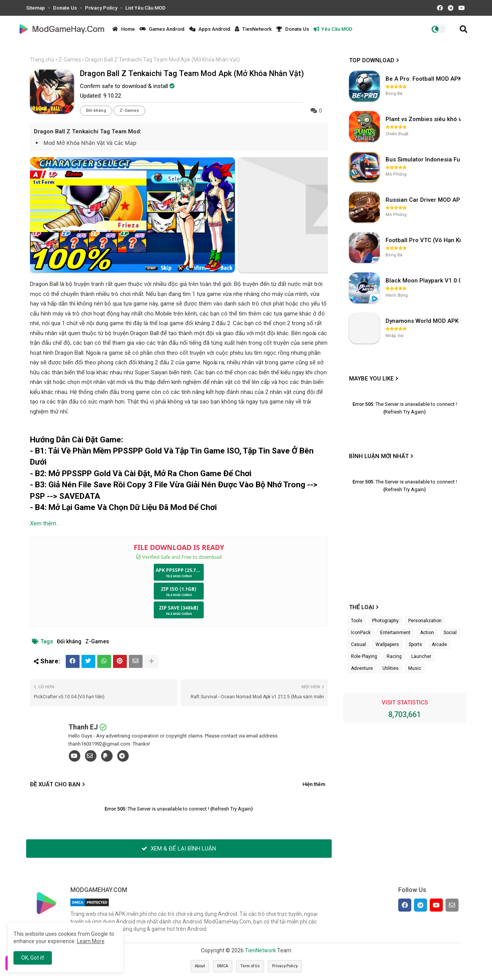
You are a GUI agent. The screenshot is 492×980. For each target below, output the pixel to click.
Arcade (439, 644)
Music (415, 668)
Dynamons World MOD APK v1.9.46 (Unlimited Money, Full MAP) (424, 321)
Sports (415, 644)
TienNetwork (253, 29)
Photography (385, 621)
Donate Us (66, 8)
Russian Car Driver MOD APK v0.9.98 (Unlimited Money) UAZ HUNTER (424, 200)
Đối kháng (96, 110)
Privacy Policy (102, 8)
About (200, 966)
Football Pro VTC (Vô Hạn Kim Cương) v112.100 (424, 240)
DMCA (223, 966)
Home (124, 29)
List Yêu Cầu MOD (145, 8)
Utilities (391, 668)
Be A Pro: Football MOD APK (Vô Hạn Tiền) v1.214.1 (424, 79)
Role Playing (364, 656)
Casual (358, 644)
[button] (464, 29)
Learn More (91, 941)
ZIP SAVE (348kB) (179, 608)
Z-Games (70, 60)
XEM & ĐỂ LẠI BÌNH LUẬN (179, 849)
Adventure (362, 668)
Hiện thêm (314, 784)
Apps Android (210, 29)
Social (450, 633)
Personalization (425, 621)
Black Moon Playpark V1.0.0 (424, 281)
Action (427, 633)
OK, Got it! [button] (33, 958)
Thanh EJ (83, 727)
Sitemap (36, 8)
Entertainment (395, 633)
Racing (394, 656)
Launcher (421, 656)
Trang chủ (42, 60)
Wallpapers (387, 644)
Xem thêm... (45, 523)
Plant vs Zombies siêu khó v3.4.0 (424, 119)
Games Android (162, 29)
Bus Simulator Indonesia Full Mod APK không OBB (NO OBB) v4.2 (424, 159)
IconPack (361, 633)
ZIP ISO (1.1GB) (179, 589)
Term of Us (250, 966)
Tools (357, 621)
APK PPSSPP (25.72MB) (180, 570)
